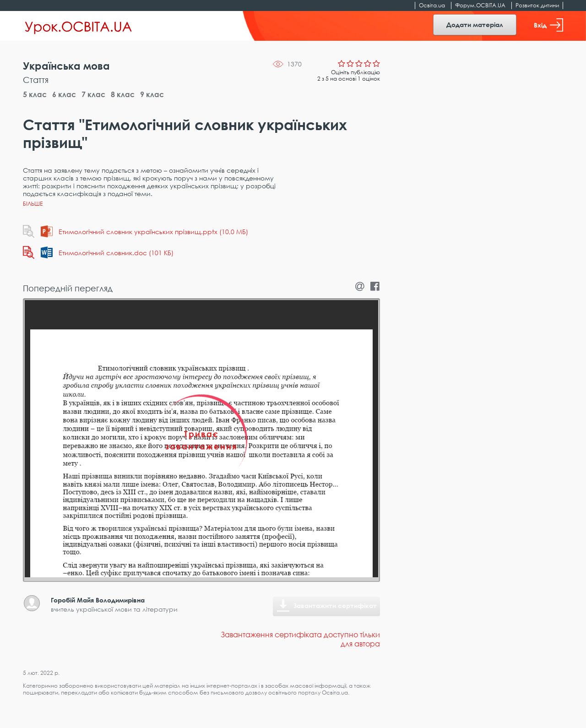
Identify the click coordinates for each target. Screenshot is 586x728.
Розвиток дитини (537, 5)
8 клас (123, 94)
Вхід (548, 25)
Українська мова (66, 66)
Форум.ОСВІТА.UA (480, 5)
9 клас (152, 94)
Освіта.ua (432, 5)
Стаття (36, 80)
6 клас (64, 94)
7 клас (93, 94)
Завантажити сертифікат (335, 605)
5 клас (35, 94)
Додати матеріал (475, 25)
